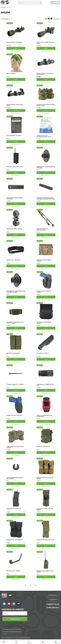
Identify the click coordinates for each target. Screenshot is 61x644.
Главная (3, 7)
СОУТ (4, 634)
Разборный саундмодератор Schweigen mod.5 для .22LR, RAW (46, 198)
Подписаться (15, 619)
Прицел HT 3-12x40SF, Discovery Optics (46, 43)
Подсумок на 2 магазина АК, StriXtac (45, 509)
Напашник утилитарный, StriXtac (44, 323)
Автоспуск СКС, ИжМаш (13, 571)
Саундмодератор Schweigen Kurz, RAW (14, 198)
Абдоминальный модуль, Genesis (44, 260)
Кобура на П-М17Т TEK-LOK (14, 415)
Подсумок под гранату (43, 446)
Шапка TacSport (11, 73)
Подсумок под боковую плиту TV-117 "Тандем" (15, 323)
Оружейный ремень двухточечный (42, 229)
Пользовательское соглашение (12, 629)
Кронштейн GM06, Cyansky (14, 229)
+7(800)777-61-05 (55, 2)
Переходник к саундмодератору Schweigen (46, 167)
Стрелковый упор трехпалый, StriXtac (15, 447)
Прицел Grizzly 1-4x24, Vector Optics (15, 105)
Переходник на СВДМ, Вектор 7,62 (45, 385)
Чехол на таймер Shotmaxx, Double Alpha (45, 416)
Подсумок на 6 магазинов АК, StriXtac (45, 478)
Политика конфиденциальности (12, 632)
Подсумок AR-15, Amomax (14, 509)
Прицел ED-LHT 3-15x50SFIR (14, 42)
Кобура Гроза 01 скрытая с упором (44, 292)
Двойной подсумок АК (13, 353)
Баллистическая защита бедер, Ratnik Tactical (46, 105)
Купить (16, 48)
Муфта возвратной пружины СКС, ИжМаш (15, 478)
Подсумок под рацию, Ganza (15, 167)
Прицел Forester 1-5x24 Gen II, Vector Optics (45, 74)
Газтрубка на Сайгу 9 (43, 353)
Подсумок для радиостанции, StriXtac (45, 571)
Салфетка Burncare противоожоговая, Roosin (44, 136)
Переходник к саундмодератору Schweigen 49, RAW (16, 292)
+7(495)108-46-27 (55, 4)
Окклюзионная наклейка (14, 136)
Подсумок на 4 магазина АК (15, 540)
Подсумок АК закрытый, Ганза (45, 540)
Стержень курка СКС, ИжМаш (15, 384)
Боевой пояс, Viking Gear (14, 260)
